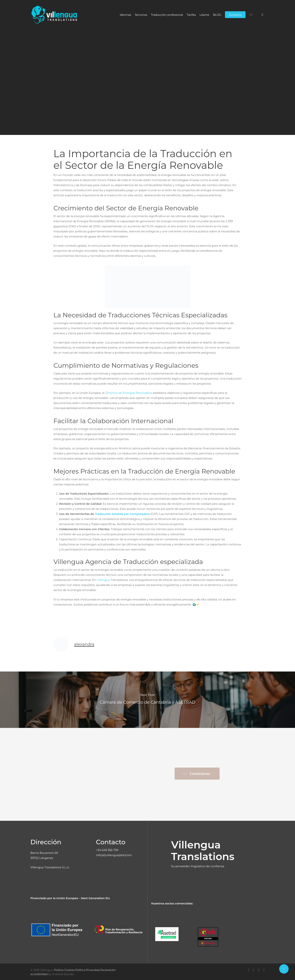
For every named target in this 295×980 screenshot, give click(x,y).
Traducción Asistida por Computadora (122, 514)
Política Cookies (64, 970)
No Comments (180, 98)
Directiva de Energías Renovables (129, 393)
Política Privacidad (87, 970)
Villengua (103, 580)
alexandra (112, 98)
